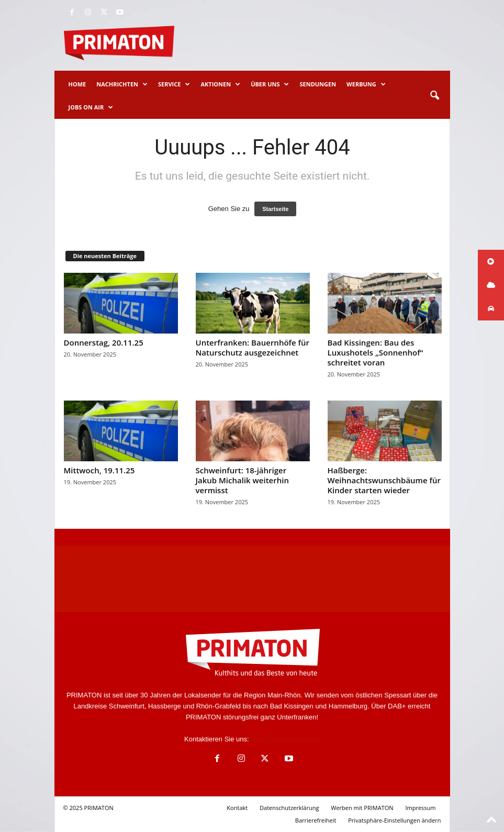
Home (77, 84)
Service (174, 84)
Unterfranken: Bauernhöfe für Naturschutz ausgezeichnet (253, 347)
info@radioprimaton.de (285, 739)
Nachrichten (122, 84)
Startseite (275, 209)
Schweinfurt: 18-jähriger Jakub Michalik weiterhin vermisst (242, 480)
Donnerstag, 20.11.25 (104, 342)
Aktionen (220, 84)
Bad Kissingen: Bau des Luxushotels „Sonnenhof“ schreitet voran (376, 352)
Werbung (366, 84)
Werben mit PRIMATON (362, 808)
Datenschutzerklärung (289, 808)
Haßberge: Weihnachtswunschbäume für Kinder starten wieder (384, 480)
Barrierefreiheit (316, 820)
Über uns (270, 84)
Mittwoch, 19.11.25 (99, 470)
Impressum (420, 808)
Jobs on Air (91, 107)
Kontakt (237, 808)
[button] (434, 96)
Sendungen (318, 84)
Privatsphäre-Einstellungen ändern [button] (394, 820)
